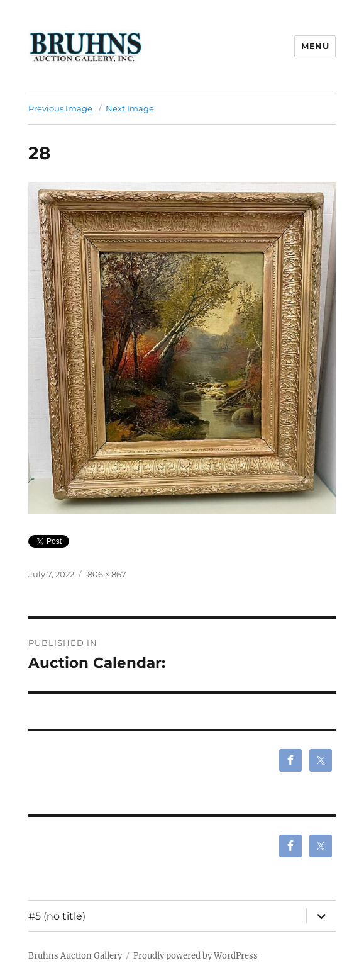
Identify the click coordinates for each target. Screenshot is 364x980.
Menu (315, 46)
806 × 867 (107, 574)
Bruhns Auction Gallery (75, 956)
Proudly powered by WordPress (196, 956)
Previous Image (60, 108)
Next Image (130, 108)
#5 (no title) (57, 916)
